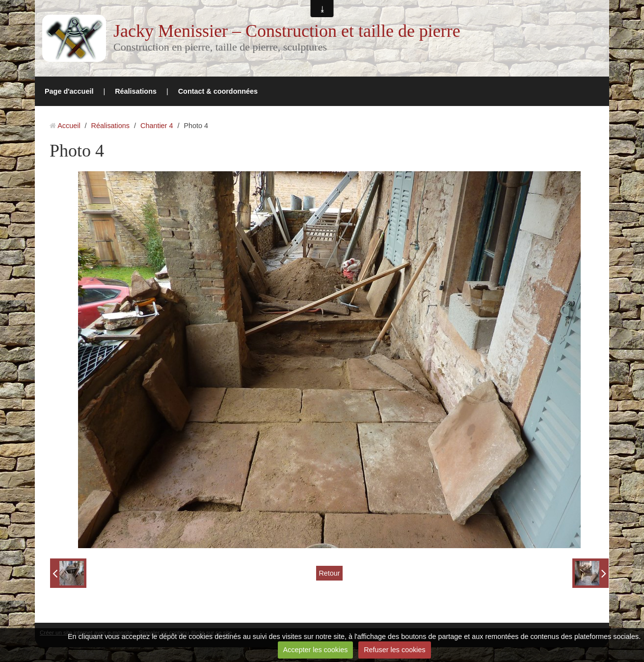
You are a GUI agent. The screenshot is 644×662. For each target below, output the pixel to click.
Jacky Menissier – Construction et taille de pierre (287, 31)
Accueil (69, 126)
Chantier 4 (157, 126)
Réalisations (136, 91)
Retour (329, 573)
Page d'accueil (69, 91)
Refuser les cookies (395, 650)
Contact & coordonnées (218, 91)
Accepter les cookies (315, 650)
